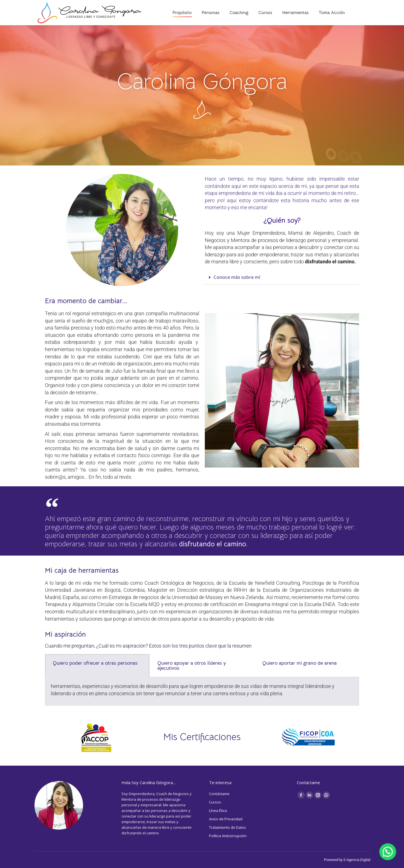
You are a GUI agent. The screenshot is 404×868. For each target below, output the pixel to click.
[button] (282, 278)
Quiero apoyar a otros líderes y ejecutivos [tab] (192, 666)
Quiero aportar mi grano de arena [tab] (299, 663)
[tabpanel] (202, 691)
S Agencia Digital (357, 860)
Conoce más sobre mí (237, 278)
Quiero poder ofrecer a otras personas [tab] (95, 663)
